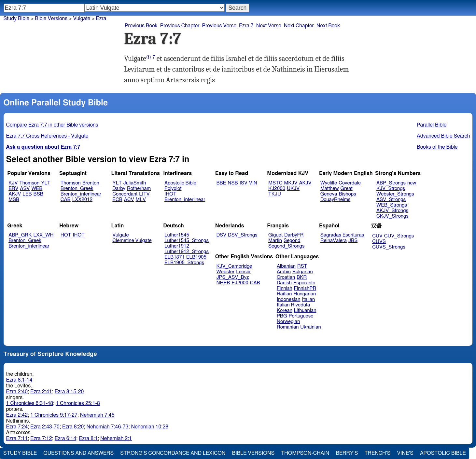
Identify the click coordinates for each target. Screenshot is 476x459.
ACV (129, 200)
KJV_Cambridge (234, 266)
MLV (140, 200)
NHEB (223, 283)
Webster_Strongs (395, 194)
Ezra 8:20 (73, 427)
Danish (284, 283)
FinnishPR (305, 288)
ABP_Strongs (391, 183)
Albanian (286, 266)
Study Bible (16, 19)
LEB (27, 194)
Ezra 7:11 (17, 439)
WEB (37, 189)
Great (347, 189)
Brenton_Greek (77, 189)
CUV (377, 236)
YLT (46, 183)
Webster (226, 272)
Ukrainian (310, 327)
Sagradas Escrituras (342, 235)
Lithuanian (305, 310)
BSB (38, 194)
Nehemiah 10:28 (150, 427)
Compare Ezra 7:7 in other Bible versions (52, 125)
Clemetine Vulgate (132, 241)
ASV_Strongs (391, 200)
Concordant (125, 194)
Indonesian (289, 299)
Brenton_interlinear (81, 194)
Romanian (288, 327)
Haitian (284, 294)
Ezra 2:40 (17, 392)
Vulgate (120, 235)
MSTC (275, 183)
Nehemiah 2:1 (116, 439)
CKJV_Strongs (392, 216)
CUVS (379, 242)
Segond (292, 241)
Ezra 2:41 (41, 392)
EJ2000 (240, 283)
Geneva (329, 194)
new (412, 183)
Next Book (328, 26)
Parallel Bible (432, 125)
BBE (221, 183)
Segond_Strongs (286, 246)
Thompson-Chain (305, 453)
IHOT (170, 194)
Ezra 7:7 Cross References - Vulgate (47, 136)
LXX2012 (82, 200)
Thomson (29, 183)
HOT (66, 235)
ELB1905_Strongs (184, 263)
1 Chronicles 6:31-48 (30, 403)
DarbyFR (294, 235)
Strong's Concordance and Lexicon (173, 453)
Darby (119, 189)
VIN (253, 183)
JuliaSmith (135, 183)
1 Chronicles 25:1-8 (78, 403)
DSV (222, 235)
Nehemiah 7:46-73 (108, 427)
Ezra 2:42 (17, 415)
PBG (282, 316)
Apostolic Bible (443, 453)
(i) (149, 57)
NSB (233, 183)
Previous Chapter (180, 26)
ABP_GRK (20, 235)
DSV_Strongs (243, 235)
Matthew (330, 189)
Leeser (243, 272)
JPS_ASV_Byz (233, 277)
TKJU (275, 194)
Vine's (405, 453)
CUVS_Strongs (389, 247)
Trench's (377, 453)
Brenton (91, 183)
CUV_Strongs (399, 236)
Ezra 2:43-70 (45, 427)
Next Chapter (299, 26)
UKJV (293, 189)
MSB (14, 200)
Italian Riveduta (293, 305)
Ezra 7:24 (17, 427)
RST (302, 266)
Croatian (286, 277)
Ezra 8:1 (88, 439)
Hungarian (305, 294)
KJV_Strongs (391, 189)
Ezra (101, 19)
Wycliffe (329, 183)
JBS (353, 241)
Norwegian (288, 322)
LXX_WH (43, 235)
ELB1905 (196, 257)
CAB (66, 200)
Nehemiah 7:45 (97, 415)
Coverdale (350, 183)
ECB (117, 200)
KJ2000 (277, 189)
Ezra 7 (246, 26)
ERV (13, 189)
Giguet (275, 235)
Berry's (347, 453)
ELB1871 (175, 257)
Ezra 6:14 (66, 439)
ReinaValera (334, 241)
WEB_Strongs (392, 205)
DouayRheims (336, 200)
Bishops (347, 194)
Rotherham (139, 189)
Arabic (284, 272)
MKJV (291, 183)
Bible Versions (51, 19)
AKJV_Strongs (392, 211)
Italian (308, 299)
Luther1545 (177, 235)
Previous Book (141, 26)
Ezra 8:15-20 (69, 392)
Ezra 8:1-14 (19, 380)
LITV (144, 194)
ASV (25, 189)
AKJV (15, 194)
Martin (275, 241)
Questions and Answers (78, 453)
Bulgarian (303, 272)
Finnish (285, 288)
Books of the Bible (437, 147)
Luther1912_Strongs (187, 252)
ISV (244, 183)
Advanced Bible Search (443, 136)
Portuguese (301, 316)
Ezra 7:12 (41, 439)
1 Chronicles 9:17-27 (54, 415)
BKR (302, 277)
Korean (285, 310)
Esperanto (304, 283)
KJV (13, 183)
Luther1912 (177, 246)
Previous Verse (219, 26)
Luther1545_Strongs (187, 241)
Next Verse (269, 26)
